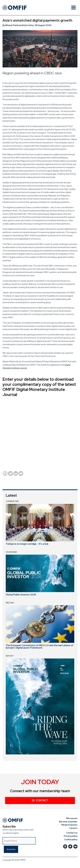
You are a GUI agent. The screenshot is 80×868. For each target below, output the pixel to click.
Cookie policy (71, 840)
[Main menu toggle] (73, 8)
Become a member (68, 822)
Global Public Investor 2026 (21, 595)
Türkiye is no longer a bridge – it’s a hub (27, 544)
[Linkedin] (16, 474)
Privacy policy (71, 836)
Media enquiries (69, 825)
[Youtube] (75, 846)
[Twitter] (10, 474)
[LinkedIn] (65, 846)
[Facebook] (5, 474)
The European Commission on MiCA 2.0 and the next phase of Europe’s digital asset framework (40, 647)
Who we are (72, 818)
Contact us (72, 833)
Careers (73, 828)
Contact (40, 800)
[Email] (21, 474)
